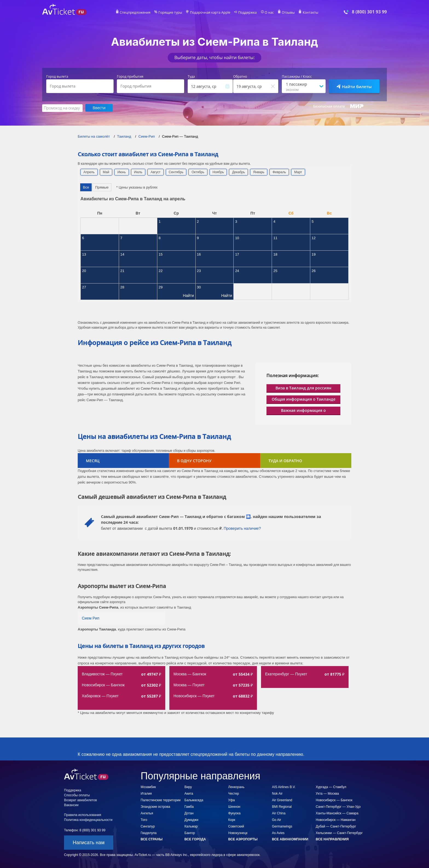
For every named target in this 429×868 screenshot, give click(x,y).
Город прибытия (130, 77)
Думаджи (191, 820)
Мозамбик (148, 787)
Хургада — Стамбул (331, 787)
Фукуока (234, 813)
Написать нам (89, 842)
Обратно (240, 77)
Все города (195, 839)
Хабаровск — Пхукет (100, 696)
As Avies (278, 833)
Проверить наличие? (242, 528)
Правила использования (83, 815)
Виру (188, 787)
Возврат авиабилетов (80, 800)
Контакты (309, 13)
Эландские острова (155, 806)
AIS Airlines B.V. (284, 787)
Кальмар (191, 826)
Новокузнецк (238, 833)
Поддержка (247, 13)
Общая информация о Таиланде (304, 399)
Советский (236, 826)
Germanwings (282, 826)
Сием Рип (91, 618)
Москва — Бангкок (190, 674)
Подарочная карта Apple (210, 13)
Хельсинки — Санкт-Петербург (339, 833)
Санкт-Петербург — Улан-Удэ (338, 806)
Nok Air (277, 793)
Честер (234, 793)
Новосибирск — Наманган (336, 820)
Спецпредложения (137, 13)
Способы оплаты (77, 795)
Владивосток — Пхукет (102, 674)
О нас (268, 13)
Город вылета (57, 77)
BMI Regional (282, 806)
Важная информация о (303, 410)
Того (144, 820)
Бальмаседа (194, 800)
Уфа (231, 800)
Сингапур (148, 826)
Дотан (189, 813)
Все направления (332, 839)
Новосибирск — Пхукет (194, 696)
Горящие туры (171, 13)
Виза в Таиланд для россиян (303, 388)
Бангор (190, 833)
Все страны (152, 839)
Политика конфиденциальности (88, 820)
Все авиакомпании (290, 839)
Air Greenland (282, 800)
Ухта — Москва (327, 793)
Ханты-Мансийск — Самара (337, 813)
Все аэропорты (243, 839)
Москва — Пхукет (189, 685)
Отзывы (287, 13)
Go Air (276, 820)
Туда (191, 77)
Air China (279, 813)
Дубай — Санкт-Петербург (336, 826)
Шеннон (234, 806)
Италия (146, 793)
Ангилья (147, 813)
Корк (232, 820)
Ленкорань (236, 787)
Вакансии (71, 805)
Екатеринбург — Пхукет (286, 674)
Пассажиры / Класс (297, 77)
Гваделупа (149, 833)
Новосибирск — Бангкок (103, 685)
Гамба (189, 806)
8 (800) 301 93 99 (369, 12)
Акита (189, 793)
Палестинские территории (161, 800)
